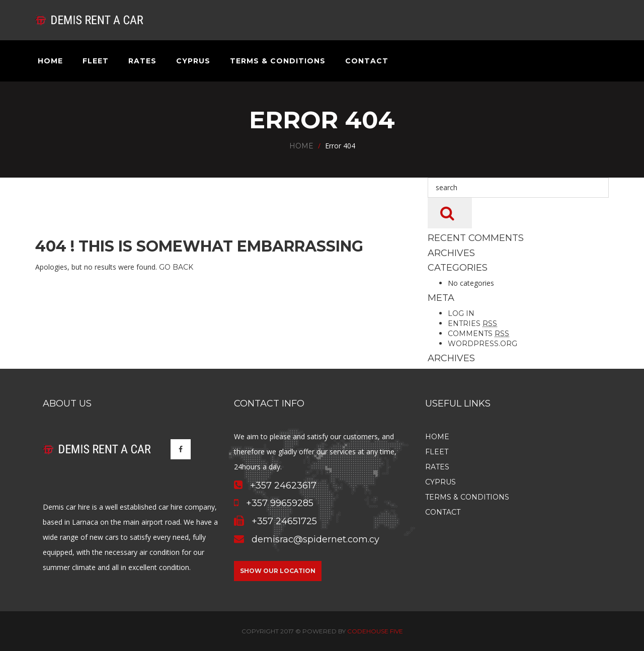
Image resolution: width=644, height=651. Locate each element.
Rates (142, 61)
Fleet (96, 61)
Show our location (278, 571)
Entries (472, 324)
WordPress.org (482, 344)
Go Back (176, 267)
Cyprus (193, 61)
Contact (367, 61)
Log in (461, 313)
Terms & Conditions (278, 61)
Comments (478, 334)
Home (50, 61)
